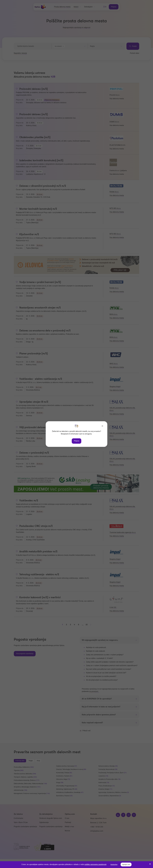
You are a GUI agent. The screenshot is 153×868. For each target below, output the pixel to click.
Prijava (77, 441)
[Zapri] (102, 426)
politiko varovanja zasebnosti (95, 864)
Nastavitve (114, 864)
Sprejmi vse (126, 864)
